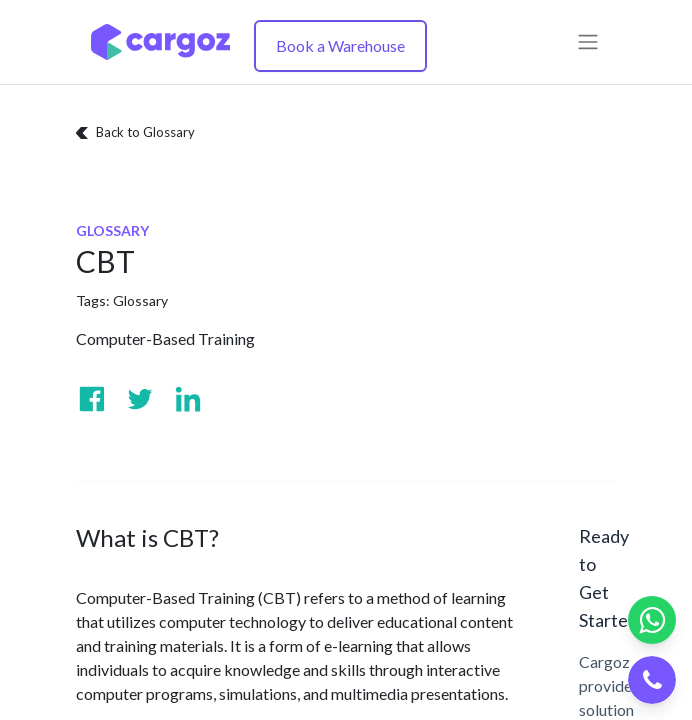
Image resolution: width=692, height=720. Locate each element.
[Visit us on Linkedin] (188, 399)
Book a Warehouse (340, 45)
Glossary (140, 300)
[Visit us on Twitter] (140, 399)
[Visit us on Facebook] (92, 399)
